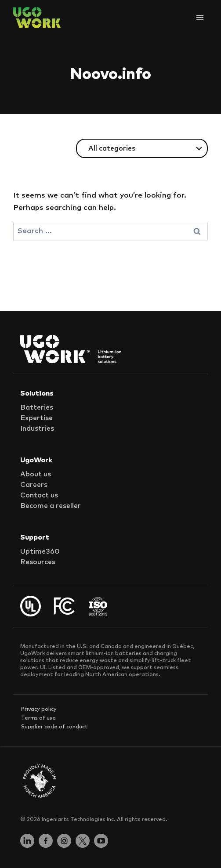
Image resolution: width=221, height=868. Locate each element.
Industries (37, 429)
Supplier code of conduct (54, 727)
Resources (38, 562)
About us (36, 474)
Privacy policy (39, 710)
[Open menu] (200, 17)
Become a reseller (51, 506)
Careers (34, 485)
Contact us (39, 495)
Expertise (36, 418)
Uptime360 (40, 551)
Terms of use (38, 718)
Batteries (37, 407)
